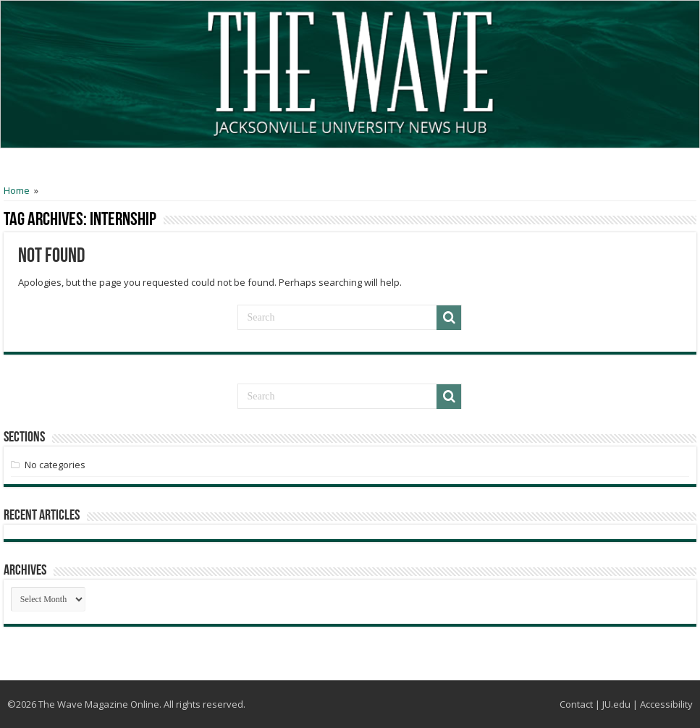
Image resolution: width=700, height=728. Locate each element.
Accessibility (666, 704)
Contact (576, 704)
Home (17, 190)
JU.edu (616, 704)
